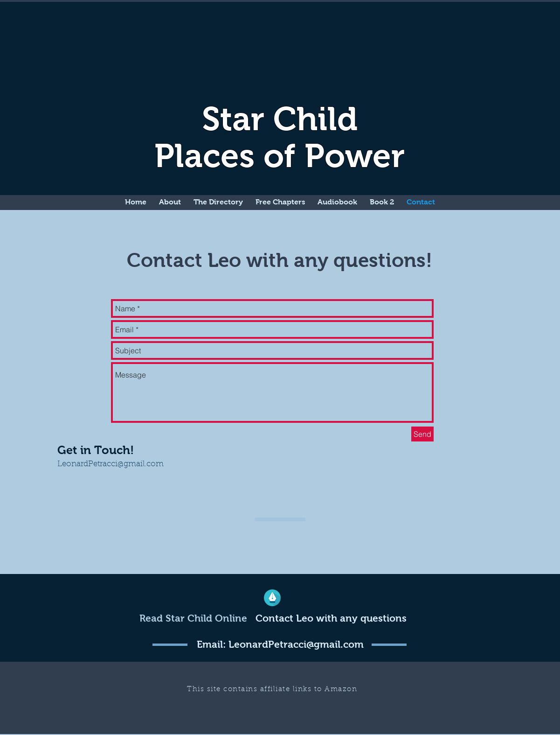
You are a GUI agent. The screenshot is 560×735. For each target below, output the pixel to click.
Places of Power (280, 156)
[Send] (422, 434)
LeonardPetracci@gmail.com (111, 464)
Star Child (280, 119)
